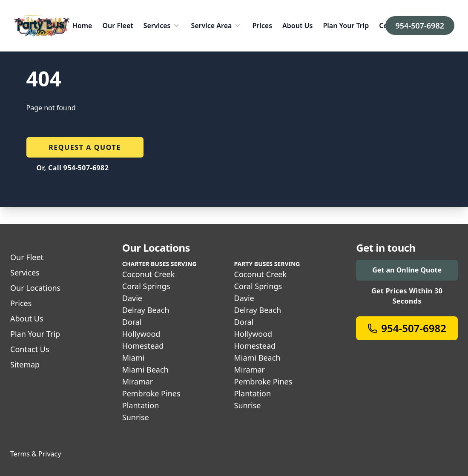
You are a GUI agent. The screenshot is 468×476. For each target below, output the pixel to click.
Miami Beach (145, 370)
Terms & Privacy (36, 454)
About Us (297, 26)
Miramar (138, 381)
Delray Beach (146, 310)
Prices (262, 26)
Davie (132, 298)
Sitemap (25, 364)
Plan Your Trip (346, 26)
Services (162, 26)
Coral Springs (146, 286)
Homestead (143, 346)
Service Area (216, 26)
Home (82, 26)
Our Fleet (118, 26)
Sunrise (136, 417)
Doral (132, 322)
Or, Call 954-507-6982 (73, 168)
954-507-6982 (420, 26)
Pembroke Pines (151, 393)
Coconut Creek (149, 274)
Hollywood (141, 334)
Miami (134, 358)
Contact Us (30, 349)
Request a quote (85, 147)
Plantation (141, 405)
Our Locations (35, 288)
